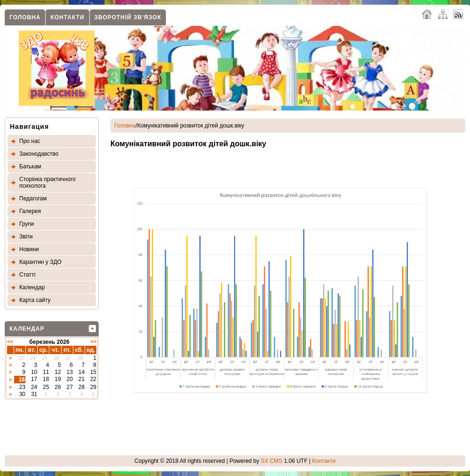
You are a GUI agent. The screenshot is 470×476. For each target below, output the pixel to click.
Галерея (30, 211)
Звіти (26, 237)
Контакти (67, 17)
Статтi (27, 275)
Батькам (30, 167)
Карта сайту (35, 300)
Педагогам (33, 198)
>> (93, 341)
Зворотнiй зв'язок (128, 17)
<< (10, 341)
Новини (29, 249)
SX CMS (272, 461)
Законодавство (39, 154)
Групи (27, 224)
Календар (32, 287)
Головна (25, 17)
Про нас (30, 141)
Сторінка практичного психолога (47, 182)
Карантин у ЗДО (40, 262)
